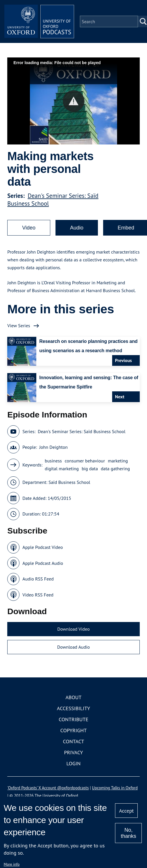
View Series (19, 325)
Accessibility (73, 708)
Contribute (73, 719)
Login (74, 763)
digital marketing (62, 469)
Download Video (73, 629)
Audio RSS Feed (38, 579)
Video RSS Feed (38, 595)
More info (12, 864)
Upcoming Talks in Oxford (115, 788)
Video (29, 228)
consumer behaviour (85, 461)
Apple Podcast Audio (43, 563)
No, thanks (129, 833)
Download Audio (73, 647)
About (73, 697)
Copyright (74, 730)
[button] (74, 101)
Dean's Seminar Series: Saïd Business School (82, 431)
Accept (127, 811)
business (53, 461)
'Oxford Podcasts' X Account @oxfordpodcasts (48, 788)
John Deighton (53, 447)
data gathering (115, 469)
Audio (77, 228)
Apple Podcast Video (43, 547)
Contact (74, 741)
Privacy (73, 752)
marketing (118, 461)
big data (90, 469)
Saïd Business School (69, 482)
